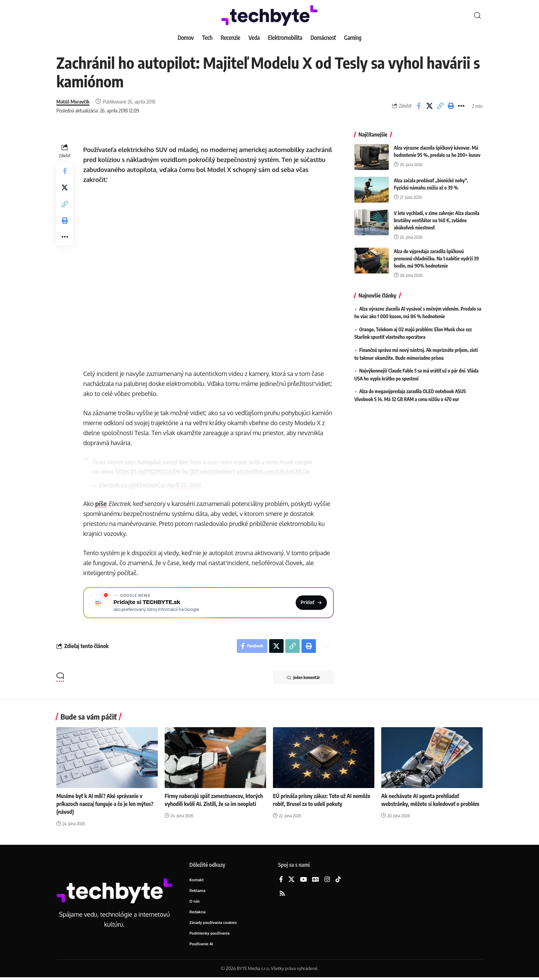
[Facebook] (281, 880)
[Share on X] (429, 106)
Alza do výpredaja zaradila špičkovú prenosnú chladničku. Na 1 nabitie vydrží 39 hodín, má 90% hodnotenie (436, 255)
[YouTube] (304, 880)
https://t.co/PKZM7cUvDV (148, 471)
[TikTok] (338, 880)
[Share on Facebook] (419, 106)
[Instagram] (327, 880)
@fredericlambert (213, 471)
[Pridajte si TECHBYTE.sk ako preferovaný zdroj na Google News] (208, 603)
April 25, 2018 (184, 485)
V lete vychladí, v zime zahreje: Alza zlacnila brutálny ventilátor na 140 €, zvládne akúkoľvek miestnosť (437, 217)
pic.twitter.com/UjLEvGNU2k (273, 471)
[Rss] (282, 894)
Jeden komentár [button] (303, 678)
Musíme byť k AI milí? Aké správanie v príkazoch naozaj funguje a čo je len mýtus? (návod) (105, 804)
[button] (477, 15)
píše (101, 504)
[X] (291, 880)
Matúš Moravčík (73, 101)
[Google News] (316, 880)
